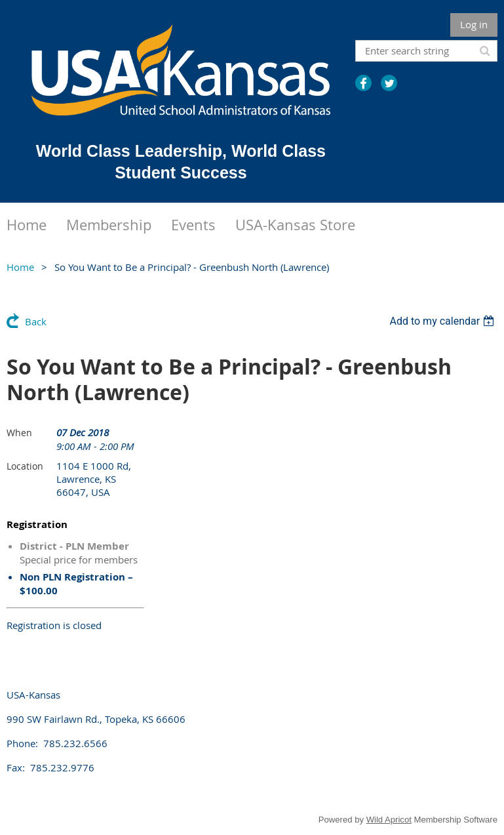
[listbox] (443, 321)
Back (36, 321)
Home (20, 267)
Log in (474, 24)
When (19, 433)
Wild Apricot (389, 820)
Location (25, 466)
